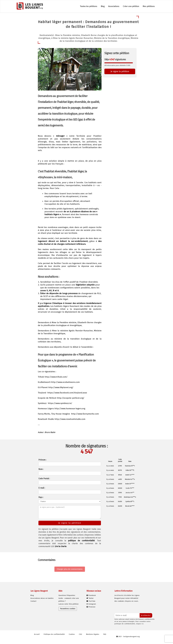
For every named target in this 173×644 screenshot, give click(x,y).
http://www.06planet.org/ (61, 387)
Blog (103, 6)
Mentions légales (93, 634)
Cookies (72, 634)
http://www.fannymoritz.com (85, 414)
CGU (80, 634)
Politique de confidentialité (54, 634)
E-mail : (42, 488)
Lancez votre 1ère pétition (69, 604)
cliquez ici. (140, 624)
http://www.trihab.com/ (56, 377)
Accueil (37, 634)
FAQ (105, 634)
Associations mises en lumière (42, 598)
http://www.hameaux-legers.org (70, 409)
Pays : (41, 497)
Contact (33, 601)
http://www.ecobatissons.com (65, 382)
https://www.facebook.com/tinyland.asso (67, 393)
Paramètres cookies (68, 609)
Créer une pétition (131, 6)
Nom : (41, 469)
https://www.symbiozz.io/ (60, 403)
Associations (114, 6)
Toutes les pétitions (89, 6)
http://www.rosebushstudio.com (70, 419)
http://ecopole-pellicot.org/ (71, 398)
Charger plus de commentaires (70, 569)
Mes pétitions (149, 6)
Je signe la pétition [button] (120, 71)
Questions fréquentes (67, 595)
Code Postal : (44, 479)
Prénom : (42, 460)
